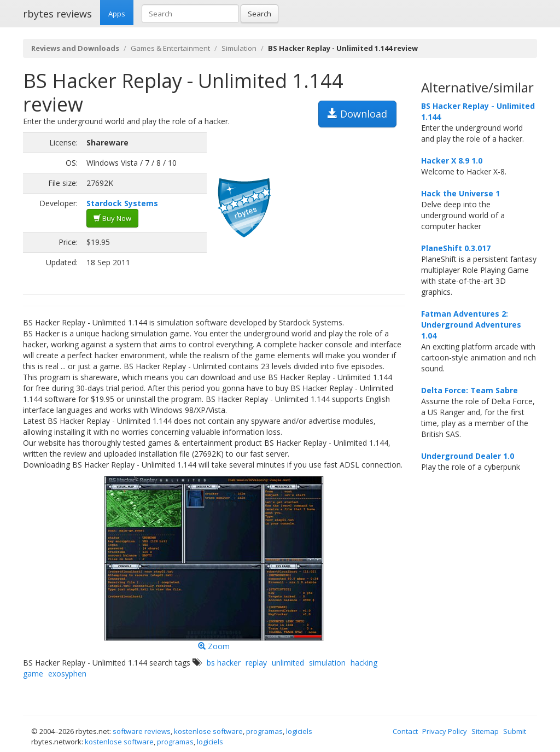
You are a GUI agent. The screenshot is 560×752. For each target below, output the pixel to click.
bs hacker (224, 663)
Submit (515, 731)
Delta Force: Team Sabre (469, 390)
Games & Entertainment (170, 48)
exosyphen (67, 674)
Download (357, 114)
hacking (364, 663)
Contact (405, 731)
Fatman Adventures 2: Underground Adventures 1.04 (471, 325)
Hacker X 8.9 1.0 (452, 161)
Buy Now (112, 218)
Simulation (239, 48)
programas (264, 731)
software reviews (142, 731)
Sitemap (485, 731)
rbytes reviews (57, 14)
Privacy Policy (445, 731)
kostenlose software (208, 731)
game (33, 674)
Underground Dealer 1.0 (468, 456)
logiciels (299, 731)
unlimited (288, 663)
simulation (327, 663)
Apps (117, 14)
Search (259, 14)
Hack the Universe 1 (460, 193)
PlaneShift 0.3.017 (456, 248)
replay (256, 663)
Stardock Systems (122, 203)
